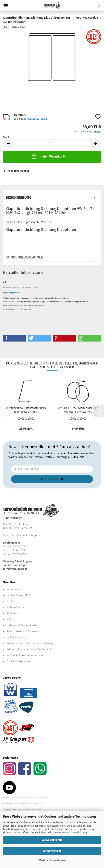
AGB (9, 620)
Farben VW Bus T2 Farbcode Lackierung (30, 644)
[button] (8, 144)
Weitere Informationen (52, 860)
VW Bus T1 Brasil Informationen (25, 656)
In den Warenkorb (48, 156)
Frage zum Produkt (18, 171)
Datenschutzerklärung (74, 832)
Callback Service (16, 638)
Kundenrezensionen (25, 257)
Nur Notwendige (52, 851)
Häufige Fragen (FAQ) (19, 595)
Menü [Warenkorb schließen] (6, 6)
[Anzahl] (52, 144)
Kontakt (11, 601)
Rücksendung (14, 614)
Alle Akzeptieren (52, 840)
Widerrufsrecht (15, 608)
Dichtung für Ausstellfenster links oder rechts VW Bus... (26, 410)
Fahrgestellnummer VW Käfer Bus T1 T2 (30, 650)
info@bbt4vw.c (14, 293)
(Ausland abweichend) (37, 119)
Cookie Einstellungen (19, 661)
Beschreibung (19, 197)
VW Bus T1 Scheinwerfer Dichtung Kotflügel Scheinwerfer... (78, 410)
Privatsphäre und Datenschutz (25, 631)
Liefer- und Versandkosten (22, 625)
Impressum (13, 589)
